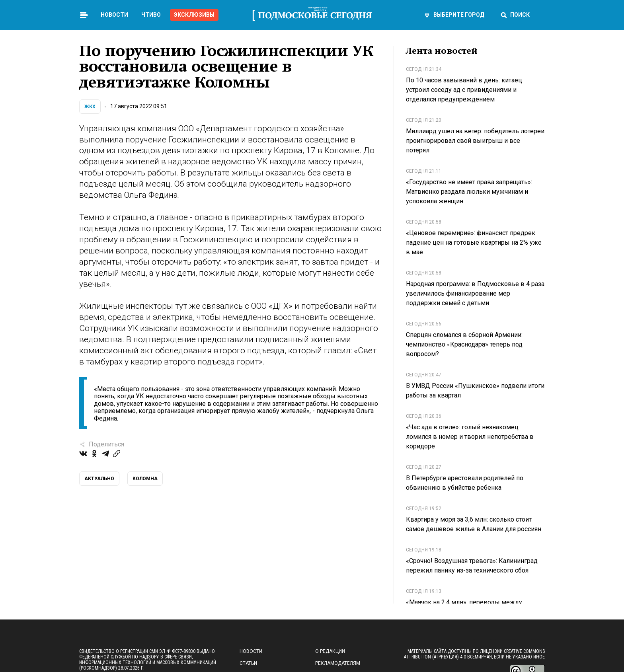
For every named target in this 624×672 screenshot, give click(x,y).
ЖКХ (90, 107)
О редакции (330, 651)
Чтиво (151, 15)
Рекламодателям (338, 663)
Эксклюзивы (194, 15)
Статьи (248, 663)
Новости (114, 15)
